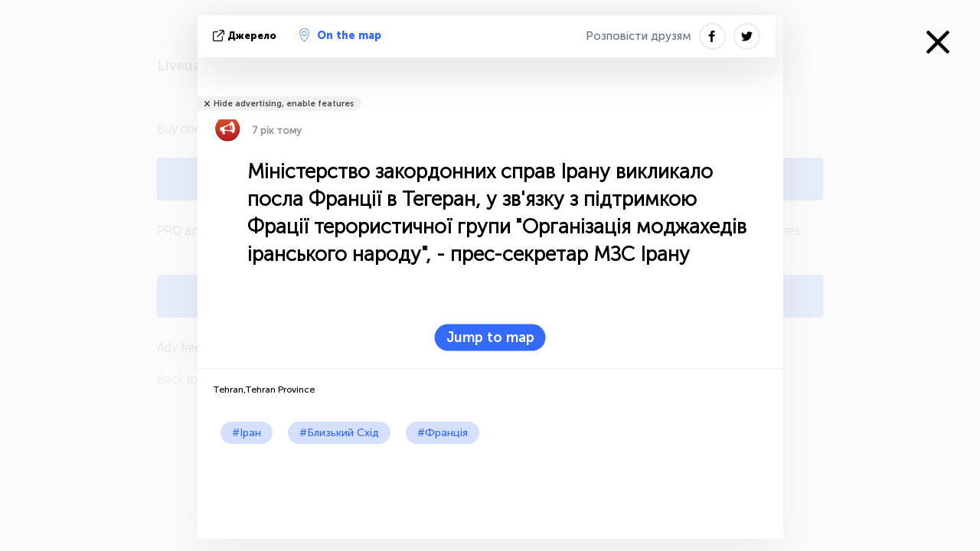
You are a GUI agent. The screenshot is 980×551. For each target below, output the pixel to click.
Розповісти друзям (639, 36)
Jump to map (490, 337)
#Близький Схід (339, 433)
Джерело (246, 36)
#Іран (247, 433)
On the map (340, 35)
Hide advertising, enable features (284, 104)
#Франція (443, 433)
